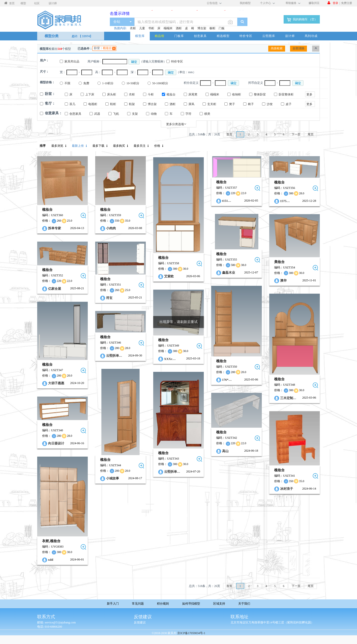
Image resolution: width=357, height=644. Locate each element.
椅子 (251, 104)
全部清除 (298, 48)
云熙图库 (269, 36)
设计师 (290, 36)
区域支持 (219, 603)
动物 (154, 114)
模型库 (140, 36)
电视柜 (93, 104)
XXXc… (170, 359)
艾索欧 (169, 277)
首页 (229, 134)
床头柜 (112, 94)
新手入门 (113, 603)
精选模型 (223, 36)
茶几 (72, 104)
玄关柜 (212, 104)
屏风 (191, 104)
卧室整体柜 (286, 94)
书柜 (151, 28)
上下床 (90, 94)
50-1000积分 (160, 83)
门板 (222, 28)
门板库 (179, 36)
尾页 (311, 134)
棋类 (207, 114)
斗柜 (151, 94)
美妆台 (279, 262)
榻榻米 (168, 28)
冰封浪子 (287, 488)
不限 (67, 83)
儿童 (142, 28)
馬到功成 (311, 36)
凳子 (232, 104)
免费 (86, 83)
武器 (97, 114)
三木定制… (288, 398)
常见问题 (138, 603)
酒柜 (179, 28)
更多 (309, 94)
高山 (225, 451)
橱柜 (212, 28)
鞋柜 (113, 104)
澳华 (283, 280)
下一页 (296, 134)
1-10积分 (108, 83)
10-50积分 (133, 83)
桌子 (289, 104)
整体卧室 (260, 94)
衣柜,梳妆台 (51, 541)
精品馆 (160, 36)
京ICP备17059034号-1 (191, 633)
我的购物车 (302, 20)
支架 (135, 114)
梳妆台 (107, 48)
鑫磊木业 (229, 273)
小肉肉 (111, 228)
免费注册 (347, 3)
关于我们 (244, 603)
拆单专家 (55, 228)
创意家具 (200, 36)
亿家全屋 (55, 288)
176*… (227, 380)
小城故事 (113, 478)
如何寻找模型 (191, 603)
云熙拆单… (114, 356)
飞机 (116, 114)
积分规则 (163, 603)
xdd (51, 560)
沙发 (270, 104)
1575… (285, 201)
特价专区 (246, 36)
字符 (188, 114)
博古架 (202, 28)
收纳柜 (237, 94)
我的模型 (245, 3)
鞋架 (132, 104)
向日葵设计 (56, 443)
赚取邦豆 (314, 3)
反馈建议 (140, 622)
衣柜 (133, 28)
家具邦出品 (72, 61)
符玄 (109, 298)
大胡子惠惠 (56, 383)
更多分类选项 (176, 124)
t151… (227, 201)
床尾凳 (193, 94)
